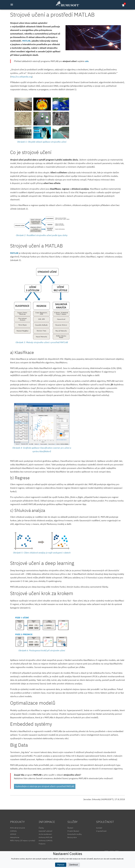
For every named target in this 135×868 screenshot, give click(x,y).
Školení (70, 828)
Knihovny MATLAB (45, 837)
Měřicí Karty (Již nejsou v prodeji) (23, 841)
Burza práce (72, 837)
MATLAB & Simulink (18, 828)
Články (41, 828)
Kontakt (99, 828)
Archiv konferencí (45, 834)
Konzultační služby (75, 834)
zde (87, 61)
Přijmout (61, 865)
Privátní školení (73, 831)
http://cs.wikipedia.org (21, 77)
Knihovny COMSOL (46, 841)
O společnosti (101, 831)
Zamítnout (74, 865)
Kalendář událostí (46, 831)
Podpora (42, 844)
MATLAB (26, 41)
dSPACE (13, 834)
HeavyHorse (15, 837)
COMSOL (14, 831)
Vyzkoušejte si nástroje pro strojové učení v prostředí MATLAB (45, 786)
